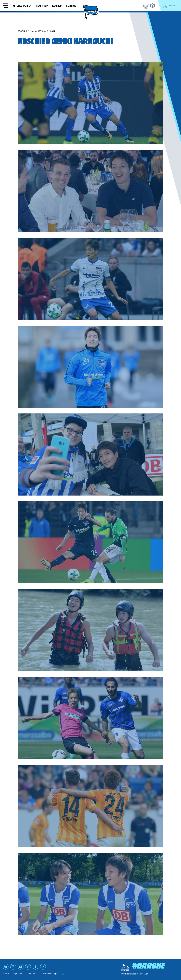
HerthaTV (71, 6)
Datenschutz (31, 974)
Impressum (18, 974)
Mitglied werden (22, 6)
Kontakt (6, 974)
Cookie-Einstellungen (49, 974)
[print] (63, 974)
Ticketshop (42, 6)
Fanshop (57, 6)
